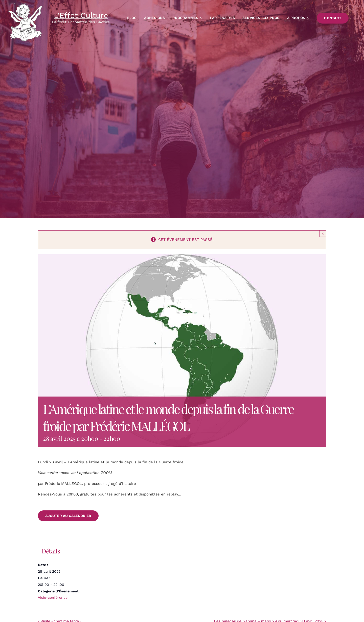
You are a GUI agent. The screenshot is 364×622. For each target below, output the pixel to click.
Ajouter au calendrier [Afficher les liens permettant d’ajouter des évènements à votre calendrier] (68, 516)
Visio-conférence (53, 597)
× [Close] (323, 233)
